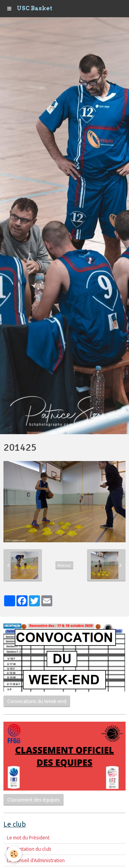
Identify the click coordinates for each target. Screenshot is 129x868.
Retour (64, 565)
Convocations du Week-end (37, 701)
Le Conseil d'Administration (36, 860)
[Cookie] (14, 854)
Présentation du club (29, 849)
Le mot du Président (28, 838)
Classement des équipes (34, 800)
